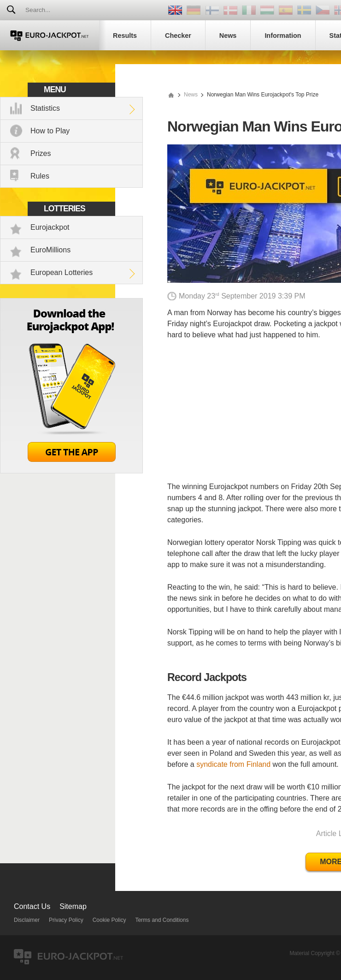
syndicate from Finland (233, 764)
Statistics (45, 108)
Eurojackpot (50, 227)
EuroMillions (50, 250)
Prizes (41, 153)
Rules (40, 176)
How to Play (50, 131)
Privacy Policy (66, 920)
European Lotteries (62, 272)
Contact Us (32, 906)
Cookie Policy (109, 920)
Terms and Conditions (162, 920)
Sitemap (73, 906)
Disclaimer (27, 920)
